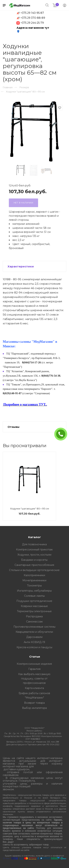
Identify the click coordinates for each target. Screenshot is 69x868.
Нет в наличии (23, 203)
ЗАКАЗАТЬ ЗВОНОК (62, 434)
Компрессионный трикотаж (34, 550)
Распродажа (34, 616)
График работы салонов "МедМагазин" (34, 695)
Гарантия (34, 669)
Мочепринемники (34, 580)
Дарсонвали (34, 637)
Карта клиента (34, 688)
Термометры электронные (34, 611)
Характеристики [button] (21, 266)
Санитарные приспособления (34, 565)
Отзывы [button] (14, 427)
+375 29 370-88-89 (33, 18)
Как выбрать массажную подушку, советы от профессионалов (34, 679)
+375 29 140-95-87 (32, 13)
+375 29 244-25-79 (32, 23)
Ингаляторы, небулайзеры (34, 591)
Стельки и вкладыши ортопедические (34, 570)
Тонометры (34, 586)
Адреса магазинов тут (33, 30)
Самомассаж (34, 622)
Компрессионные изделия (34, 664)
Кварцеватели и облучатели (34, 632)
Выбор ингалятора (34, 708)
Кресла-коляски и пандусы (34, 647)
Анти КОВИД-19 (34, 642)
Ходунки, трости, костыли (34, 555)
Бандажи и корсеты (34, 560)
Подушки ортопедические (34, 601)
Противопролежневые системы (34, 627)
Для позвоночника (34, 544)
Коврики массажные (34, 606)
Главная (8, 87)
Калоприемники (34, 575)
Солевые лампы (34, 596)
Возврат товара (34, 703)
